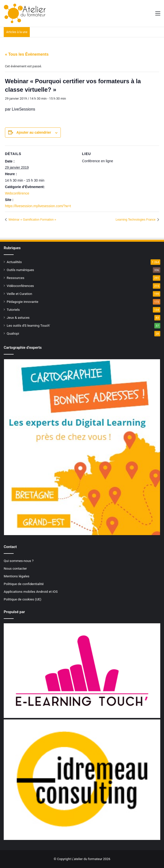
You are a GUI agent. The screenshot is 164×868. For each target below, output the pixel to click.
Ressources (16, 278)
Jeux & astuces (18, 317)
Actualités (14, 262)
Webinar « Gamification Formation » (32, 220)
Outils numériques (20, 270)
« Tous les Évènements (27, 54)
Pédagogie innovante (22, 302)
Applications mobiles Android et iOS (31, 592)
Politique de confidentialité (24, 584)
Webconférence (17, 193)
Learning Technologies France (136, 220)
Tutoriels (13, 310)
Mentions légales (16, 576)
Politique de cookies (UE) (23, 599)
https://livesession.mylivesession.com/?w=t (38, 206)
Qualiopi (13, 333)
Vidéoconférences (20, 286)
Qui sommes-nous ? (19, 561)
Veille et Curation (19, 294)
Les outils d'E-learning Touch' (28, 325)
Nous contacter (15, 568)
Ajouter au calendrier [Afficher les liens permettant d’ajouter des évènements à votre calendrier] (34, 132)
